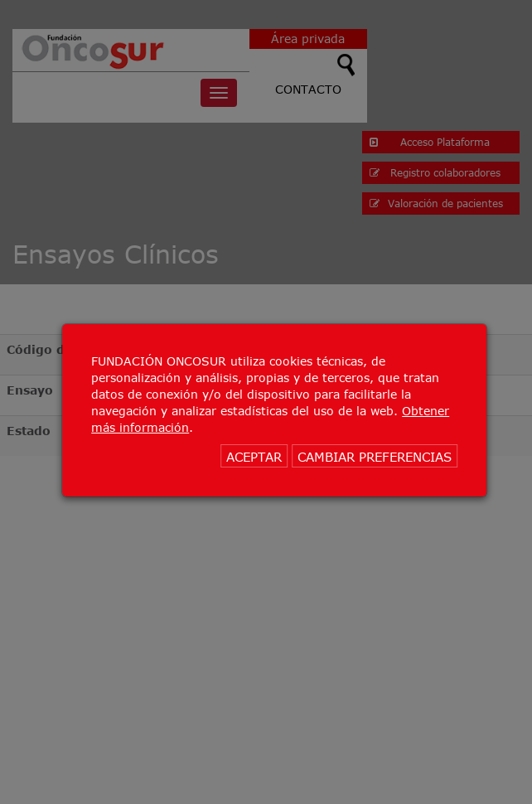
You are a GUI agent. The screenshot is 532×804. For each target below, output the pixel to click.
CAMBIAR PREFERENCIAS (375, 457)
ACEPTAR (254, 457)
